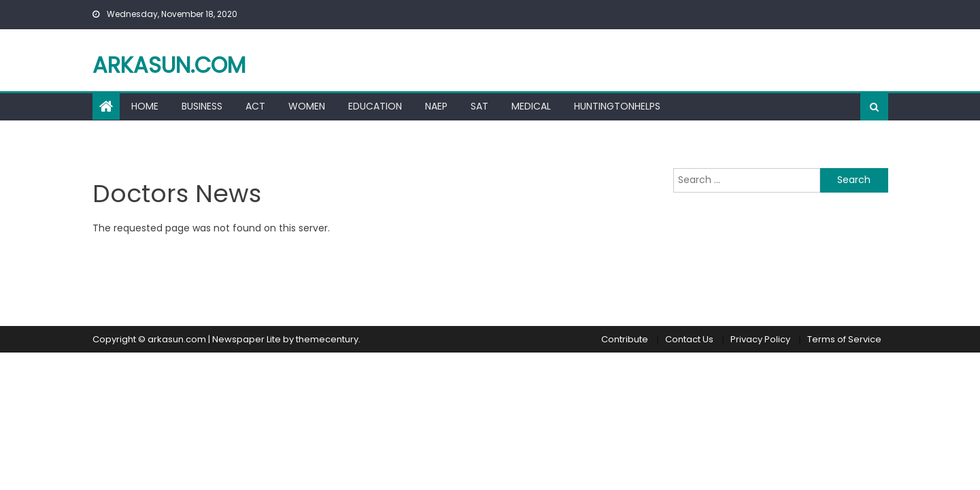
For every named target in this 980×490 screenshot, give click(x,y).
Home (145, 106)
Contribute (625, 339)
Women (307, 106)
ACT (255, 106)
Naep (436, 106)
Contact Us (689, 339)
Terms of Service (844, 339)
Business (202, 106)
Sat (479, 106)
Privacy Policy (760, 339)
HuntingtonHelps (617, 106)
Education (375, 106)
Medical (531, 106)
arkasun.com (169, 65)
